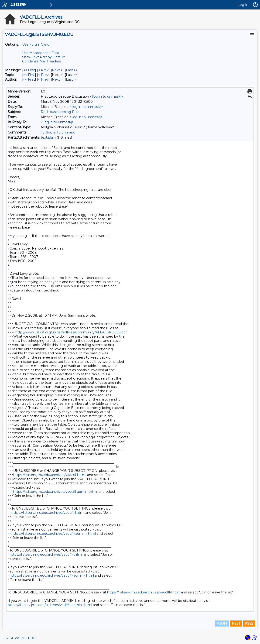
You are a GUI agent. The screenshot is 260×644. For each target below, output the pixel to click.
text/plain (48, 137)
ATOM (222, 623)
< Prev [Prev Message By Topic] (43, 75)
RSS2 (249, 623)
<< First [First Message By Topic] (29, 75)
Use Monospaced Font (41, 53)
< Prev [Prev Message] (43, 70)
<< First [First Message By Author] (29, 79)
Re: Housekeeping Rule (60, 112)
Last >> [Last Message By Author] (72, 79)
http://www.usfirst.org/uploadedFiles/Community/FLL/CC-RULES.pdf (71, 332)
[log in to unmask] (107, 96)
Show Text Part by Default (43, 57)
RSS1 (236, 623)
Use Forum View (36, 45)
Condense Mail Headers (41, 61)
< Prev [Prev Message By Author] (43, 79)
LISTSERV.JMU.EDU (19, 638)
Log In (243, 5)
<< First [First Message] (29, 70)
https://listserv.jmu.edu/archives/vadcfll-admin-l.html (55, 492)
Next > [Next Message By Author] (57, 79)
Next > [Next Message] (57, 70)
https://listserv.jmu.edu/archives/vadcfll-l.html (50, 475)
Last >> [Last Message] (72, 70)
